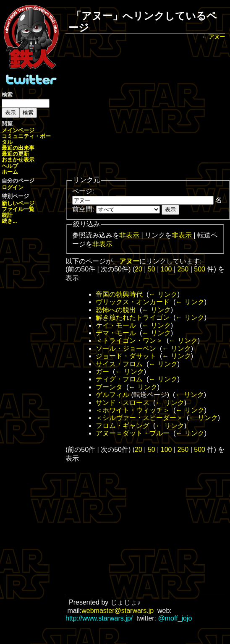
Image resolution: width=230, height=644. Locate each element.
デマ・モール (116, 333)
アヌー (217, 37)
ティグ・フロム (119, 379)
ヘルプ (10, 166)
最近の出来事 (18, 148)
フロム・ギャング (123, 426)
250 (183, 269)
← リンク (163, 294)
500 (200, 269)
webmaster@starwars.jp (118, 611)
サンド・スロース (123, 403)
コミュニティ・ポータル (26, 139)
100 (166, 269)
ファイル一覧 (18, 209)
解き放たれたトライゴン (133, 317)
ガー (102, 372)
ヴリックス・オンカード (133, 302)
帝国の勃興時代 (119, 294)
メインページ (18, 130)
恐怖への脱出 (116, 310)
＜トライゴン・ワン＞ (129, 340)
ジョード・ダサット (126, 356)
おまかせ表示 (18, 160)
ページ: (83, 191)
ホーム (10, 172)
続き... (9, 221)
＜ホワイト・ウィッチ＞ (133, 410)
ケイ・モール (116, 325)
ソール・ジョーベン (126, 348)
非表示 (129, 235)
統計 (7, 215)
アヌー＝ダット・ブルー (133, 433)
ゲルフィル (112, 395)
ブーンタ (109, 387)
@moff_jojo (175, 618)
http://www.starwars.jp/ (99, 618)
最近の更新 (15, 154)
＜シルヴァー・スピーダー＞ (139, 418)
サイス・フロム (119, 364)
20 (139, 269)
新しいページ (18, 203)
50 (152, 269)
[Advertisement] (145, 109)
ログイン (13, 187)
